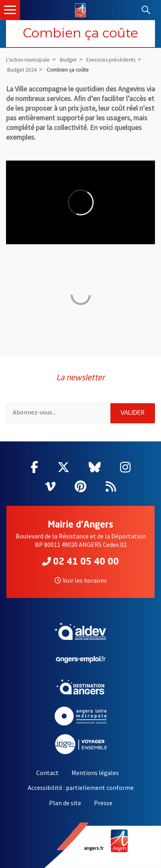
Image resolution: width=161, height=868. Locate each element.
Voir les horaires (81, 580)
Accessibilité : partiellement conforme (81, 788)
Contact (47, 773)
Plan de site (65, 803)
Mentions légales (95, 773)
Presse (103, 803)
